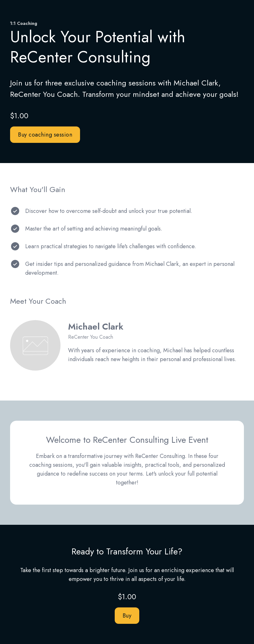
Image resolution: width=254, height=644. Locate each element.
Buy (127, 616)
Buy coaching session (45, 135)
